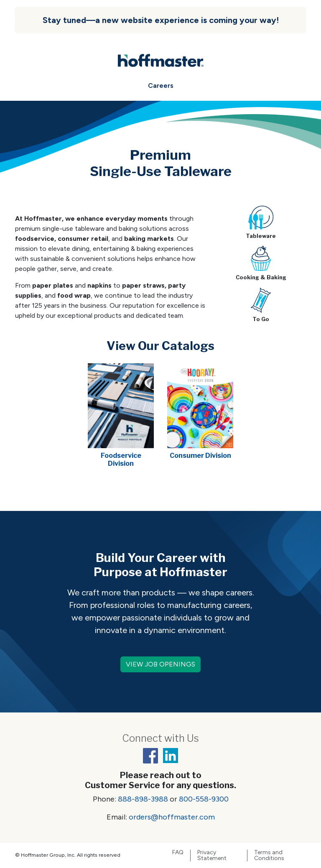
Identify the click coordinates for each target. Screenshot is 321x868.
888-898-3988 (143, 799)
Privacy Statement (212, 855)
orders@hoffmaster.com (172, 817)
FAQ (178, 853)
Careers (161, 86)
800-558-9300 (204, 799)
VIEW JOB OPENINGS (160, 664)
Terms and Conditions (269, 855)
